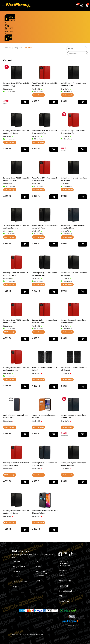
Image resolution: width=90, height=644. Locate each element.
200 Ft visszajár (67, 427)
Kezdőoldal (7, 48)
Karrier (62, 576)
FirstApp (10, 18)
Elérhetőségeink (66, 591)
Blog (38, 581)
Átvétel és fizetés (66, 581)
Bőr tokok (28, 48)
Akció (9, 38)
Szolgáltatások (10, 21)
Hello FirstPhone (20, 582)
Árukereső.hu (70, 626)
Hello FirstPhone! (9, 31)
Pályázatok (64, 586)
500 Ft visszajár (38, 380)
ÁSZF (61, 596)
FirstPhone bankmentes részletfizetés (65, 563)
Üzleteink (9, 28)
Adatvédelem (65, 601)
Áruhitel (62, 571)
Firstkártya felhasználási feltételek (41, 574)
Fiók (38, 561)
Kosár (38, 566)
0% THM (7, 25)
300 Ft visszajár (38, 95)
